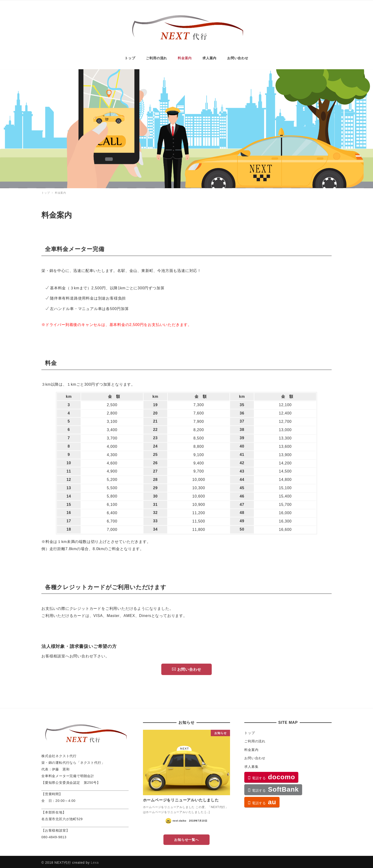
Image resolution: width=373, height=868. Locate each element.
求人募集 (251, 765)
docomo (271, 775)
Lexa (95, 861)
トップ (250, 731)
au (262, 800)
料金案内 (251, 748)
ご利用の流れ (255, 740)
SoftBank (273, 788)
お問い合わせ (187, 667)
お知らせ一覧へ (186, 838)
